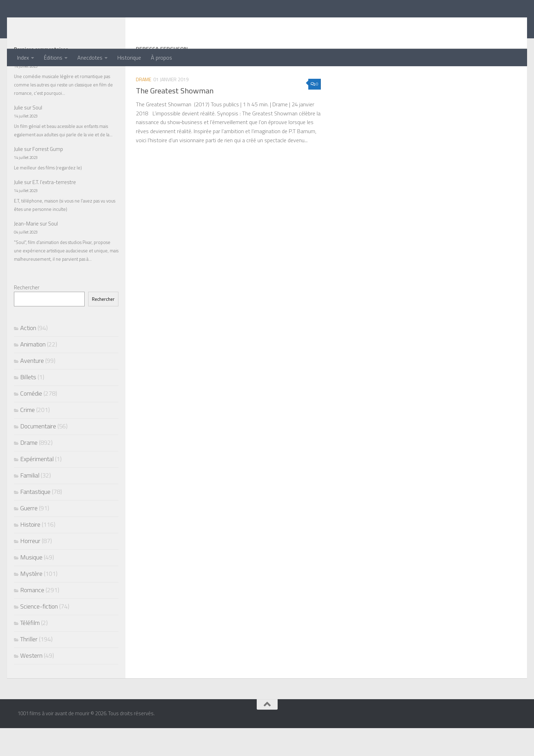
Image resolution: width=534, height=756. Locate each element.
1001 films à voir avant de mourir (119, 24)
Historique (129, 58)
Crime (28, 438)
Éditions (53, 58)
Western (31, 683)
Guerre (29, 536)
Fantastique (35, 520)
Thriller (29, 667)
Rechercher (27, 315)
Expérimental (37, 487)
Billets (28, 405)
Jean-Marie (26, 251)
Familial (30, 503)
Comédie (31, 421)
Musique (31, 585)
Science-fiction (39, 634)
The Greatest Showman (175, 119)
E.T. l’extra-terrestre (54, 210)
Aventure (32, 388)
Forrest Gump (48, 177)
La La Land (44, 86)
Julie (18, 86)
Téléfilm (30, 651)
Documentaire (38, 454)
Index (23, 58)
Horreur (30, 569)
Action (28, 356)
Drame (144, 107)
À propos (161, 58)
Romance (32, 618)
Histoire (30, 552)
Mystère (31, 601)
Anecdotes (90, 58)
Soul (37, 135)
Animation (33, 372)
